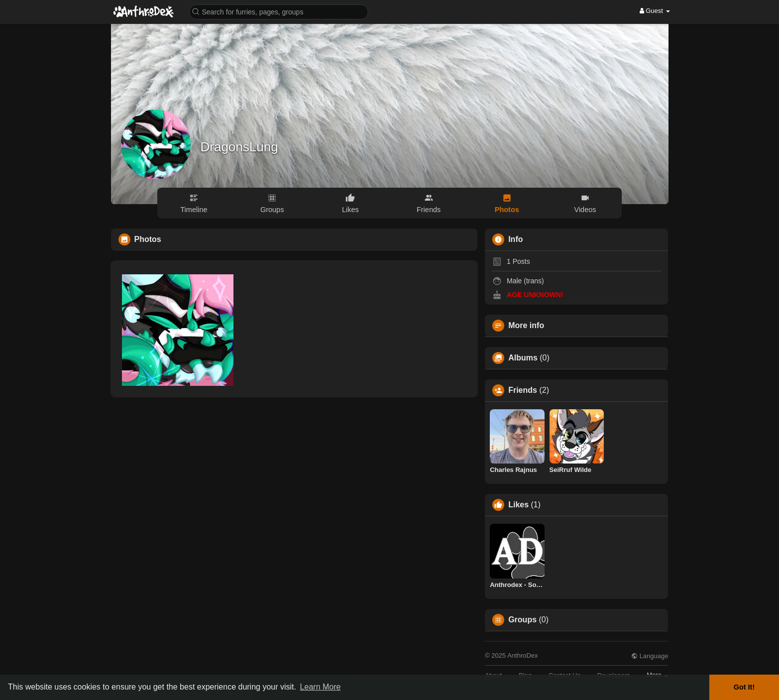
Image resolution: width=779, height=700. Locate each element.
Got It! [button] (744, 687)
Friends (523, 390)
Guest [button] (655, 11)
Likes (518, 505)
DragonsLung (239, 147)
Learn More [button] (321, 687)
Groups (522, 620)
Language (650, 656)
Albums (523, 358)
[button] (279, 11)
